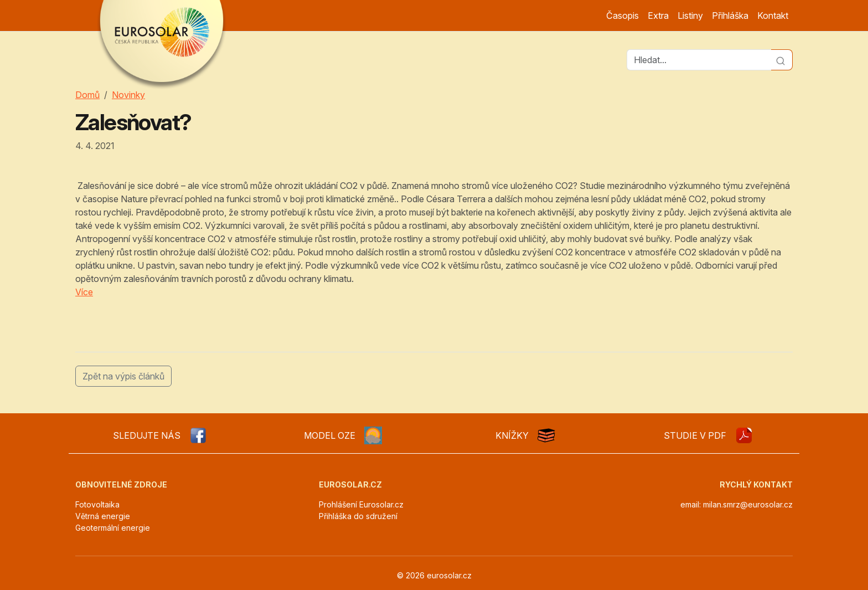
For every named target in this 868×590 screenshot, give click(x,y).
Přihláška (730, 16)
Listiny (690, 16)
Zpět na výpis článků (123, 376)
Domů (87, 95)
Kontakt (773, 16)
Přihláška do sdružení (358, 516)
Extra (658, 16)
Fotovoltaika (97, 504)
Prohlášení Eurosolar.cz (361, 504)
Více (84, 292)
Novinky (128, 95)
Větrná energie (103, 516)
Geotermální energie (113, 528)
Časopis (622, 16)
